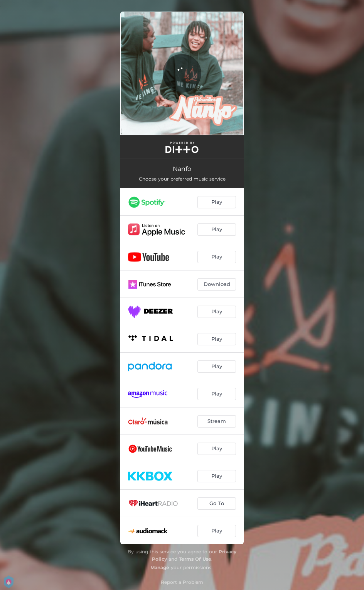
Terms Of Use (195, 559)
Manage (160, 567)
